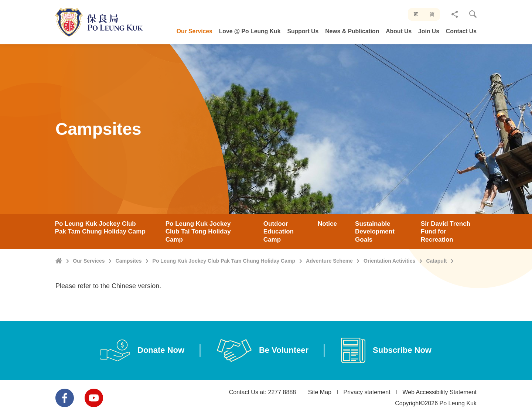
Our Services (89, 289)
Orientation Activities (389, 289)
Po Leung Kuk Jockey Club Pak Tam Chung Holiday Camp (224, 289)
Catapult (436, 289)
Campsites (129, 289)
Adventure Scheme (329, 289)
